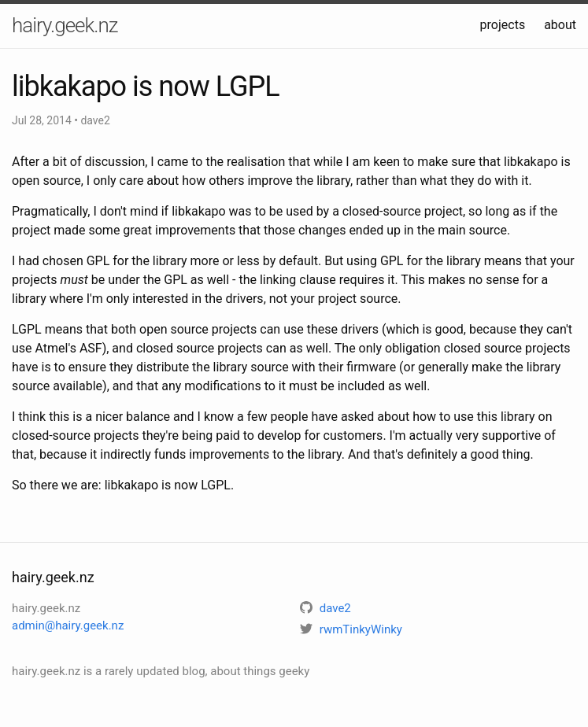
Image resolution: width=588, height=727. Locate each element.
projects (503, 25)
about (560, 25)
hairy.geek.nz (65, 25)
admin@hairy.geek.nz (68, 626)
